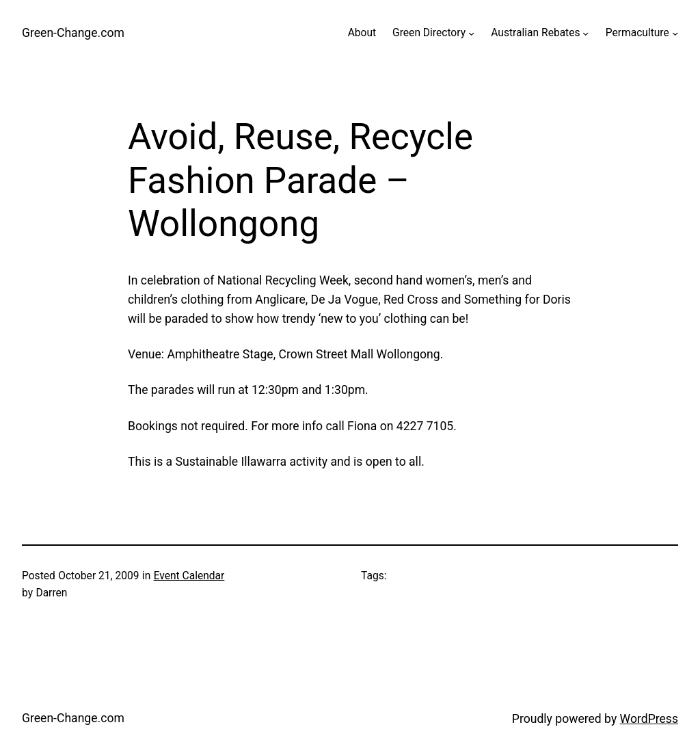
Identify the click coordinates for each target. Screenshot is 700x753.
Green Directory (429, 33)
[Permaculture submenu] (675, 33)
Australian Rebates (535, 33)
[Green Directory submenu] (471, 33)
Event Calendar (189, 576)
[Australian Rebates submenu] (585, 33)
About (362, 33)
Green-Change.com (73, 33)
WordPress (649, 719)
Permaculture (637, 33)
